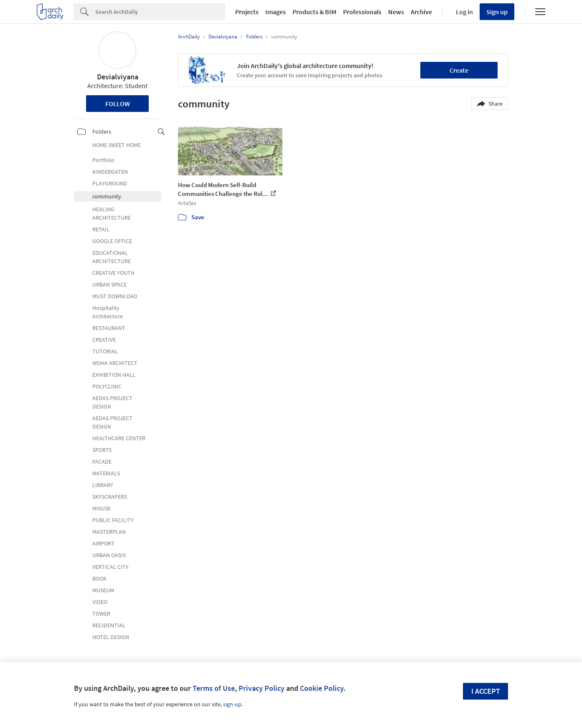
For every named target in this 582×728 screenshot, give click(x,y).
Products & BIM (314, 12)
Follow (118, 104)
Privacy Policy (262, 688)
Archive (421, 12)
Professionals (362, 12)
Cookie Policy (322, 688)
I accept (486, 691)
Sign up (497, 12)
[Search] (160, 12)
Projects (247, 12)
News (396, 12)
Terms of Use (214, 688)
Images (276, 12)
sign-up (232, 704)
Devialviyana (118, 77)
